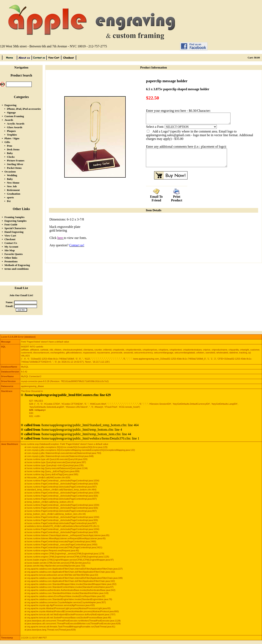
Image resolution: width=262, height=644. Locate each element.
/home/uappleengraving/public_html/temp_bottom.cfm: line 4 (73, 430)
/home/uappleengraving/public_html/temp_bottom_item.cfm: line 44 (78, 434)
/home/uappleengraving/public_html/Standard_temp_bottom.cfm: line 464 (81, 425)
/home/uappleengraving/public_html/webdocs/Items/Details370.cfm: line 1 (82, 438)
